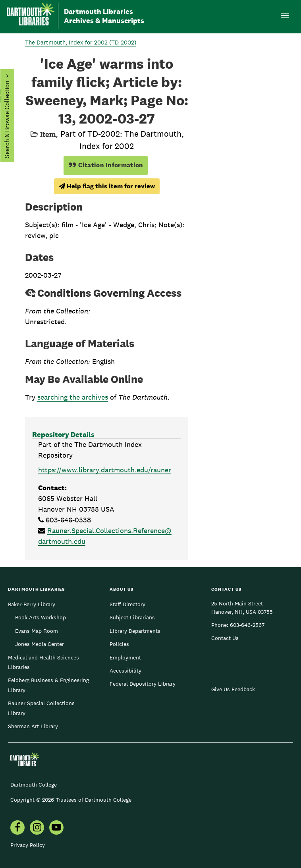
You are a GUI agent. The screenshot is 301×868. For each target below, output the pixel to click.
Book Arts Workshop (41, 617)
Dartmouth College (34, 785)
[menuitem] (17, 828)
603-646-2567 (247, 625)
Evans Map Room (37, 631)
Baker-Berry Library (32, 604)
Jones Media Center (40, 644)
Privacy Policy (28, 845)
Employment (125, 657)
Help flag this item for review (107, 186)
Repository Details (63, 434)
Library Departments (135, 631)
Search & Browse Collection (7, 119)
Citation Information (106, 165)
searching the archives (73, 397)
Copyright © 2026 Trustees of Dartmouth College (71, 800)
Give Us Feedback (233, 689)
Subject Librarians (132, 617)
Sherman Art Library (33, 726)
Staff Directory (127, 604)
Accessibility (125, 671)
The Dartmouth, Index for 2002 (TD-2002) (81, 42)
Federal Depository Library (143, 684)
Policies (119, 644)
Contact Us (225, 638)
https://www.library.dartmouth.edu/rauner (105, 470)
